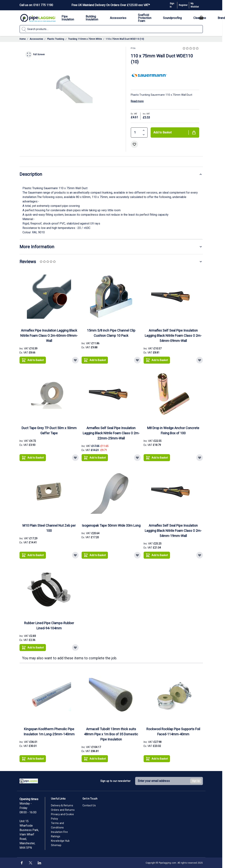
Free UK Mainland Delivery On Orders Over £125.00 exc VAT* (111, 5)
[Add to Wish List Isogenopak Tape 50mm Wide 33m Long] (137, 555)
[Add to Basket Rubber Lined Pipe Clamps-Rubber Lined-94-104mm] (33, 648)
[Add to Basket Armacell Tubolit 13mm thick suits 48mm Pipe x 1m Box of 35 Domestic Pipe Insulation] (95, 759)
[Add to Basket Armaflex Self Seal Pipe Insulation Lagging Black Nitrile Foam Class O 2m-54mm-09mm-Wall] (157, 360)
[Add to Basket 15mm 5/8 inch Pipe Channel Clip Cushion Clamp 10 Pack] (95, 360)
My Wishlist (195, 5)
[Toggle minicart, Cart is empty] (201, 18)
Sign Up (196, 781)
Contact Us (89, 805)
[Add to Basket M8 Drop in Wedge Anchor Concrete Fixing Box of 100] (157, 458)
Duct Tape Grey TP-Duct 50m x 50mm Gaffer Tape (49, 431)
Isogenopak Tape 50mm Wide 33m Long (111, 525)
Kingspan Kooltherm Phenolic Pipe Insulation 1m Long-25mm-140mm (49, 732)
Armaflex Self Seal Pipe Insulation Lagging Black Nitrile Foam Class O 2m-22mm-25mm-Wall (111, 433)
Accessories (36, 39)
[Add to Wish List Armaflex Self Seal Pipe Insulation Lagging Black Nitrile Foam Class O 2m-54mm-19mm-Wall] (200, 555)
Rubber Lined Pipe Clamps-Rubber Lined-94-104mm (49, 626)
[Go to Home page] (38, 18)
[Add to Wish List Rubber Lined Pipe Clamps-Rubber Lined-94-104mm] (75, 648)
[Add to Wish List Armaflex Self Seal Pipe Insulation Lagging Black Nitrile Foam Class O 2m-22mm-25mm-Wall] (137, 458)
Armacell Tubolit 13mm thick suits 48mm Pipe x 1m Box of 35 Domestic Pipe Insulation (111, 734)
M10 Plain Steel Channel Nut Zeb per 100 (49, 528)
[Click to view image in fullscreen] (73, 89)
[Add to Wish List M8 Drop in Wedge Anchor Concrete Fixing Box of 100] (200, 458)
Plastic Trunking (56, 39)
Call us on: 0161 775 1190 (36, 5)
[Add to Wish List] (134, 144)
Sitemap (56, 845)
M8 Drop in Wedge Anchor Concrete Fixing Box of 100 (173, 431)
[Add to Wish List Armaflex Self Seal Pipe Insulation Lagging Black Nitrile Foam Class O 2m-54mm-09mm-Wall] (200, 360)
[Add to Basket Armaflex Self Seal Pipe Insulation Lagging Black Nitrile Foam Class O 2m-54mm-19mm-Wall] (157, 555)
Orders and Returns (63, 810)
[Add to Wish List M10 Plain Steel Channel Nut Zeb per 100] (75, 555)
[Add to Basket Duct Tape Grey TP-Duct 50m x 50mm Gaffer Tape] (33, 458)
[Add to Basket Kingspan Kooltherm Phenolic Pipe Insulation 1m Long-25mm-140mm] (33, 759)
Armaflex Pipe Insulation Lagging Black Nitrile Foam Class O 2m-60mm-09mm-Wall (49, 336)
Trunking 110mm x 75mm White (85, 39)
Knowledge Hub (60, 841)
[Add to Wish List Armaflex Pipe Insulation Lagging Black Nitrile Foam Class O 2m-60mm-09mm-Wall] (75, 360)
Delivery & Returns (62, 805)
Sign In (172, 5)
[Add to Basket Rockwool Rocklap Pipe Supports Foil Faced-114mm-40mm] (157, 759)
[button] (191, 48)
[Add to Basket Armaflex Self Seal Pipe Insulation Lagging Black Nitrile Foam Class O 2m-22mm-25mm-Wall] (95, 458)
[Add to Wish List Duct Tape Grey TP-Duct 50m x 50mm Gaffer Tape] (75, 458)
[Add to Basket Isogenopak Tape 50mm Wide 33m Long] (95, 555)
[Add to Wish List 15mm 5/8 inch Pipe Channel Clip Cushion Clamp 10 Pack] (137, 360)
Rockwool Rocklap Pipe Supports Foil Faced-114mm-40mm (173, 732)
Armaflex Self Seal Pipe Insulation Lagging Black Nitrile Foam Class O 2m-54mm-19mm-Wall (173, 531)
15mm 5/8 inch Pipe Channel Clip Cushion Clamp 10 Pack (111, 333)
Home (23, 39)
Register (183, 5)
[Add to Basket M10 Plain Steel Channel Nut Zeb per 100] (33, 555)
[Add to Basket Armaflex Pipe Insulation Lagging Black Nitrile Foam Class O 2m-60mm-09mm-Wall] (33, 360)
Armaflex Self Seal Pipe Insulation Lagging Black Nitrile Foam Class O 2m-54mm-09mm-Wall (173, 336)
